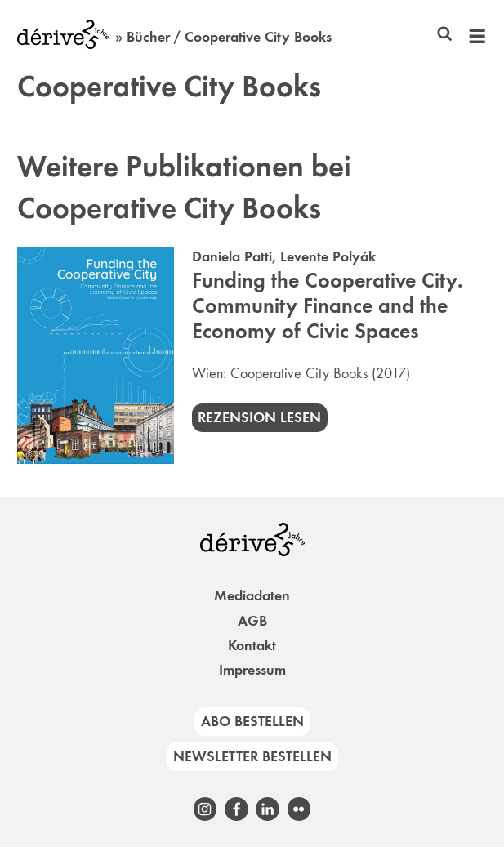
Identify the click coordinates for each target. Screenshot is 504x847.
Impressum (252, 670)
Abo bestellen (252, 721)
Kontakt (252, 645)
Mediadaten (252, 595)
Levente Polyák (328, 256)
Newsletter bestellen (252, 756)
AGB (252, 621)
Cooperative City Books (299, 373)
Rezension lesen (259, 417)
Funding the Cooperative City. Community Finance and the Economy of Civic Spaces (328, 306)
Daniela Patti (232, 256)
